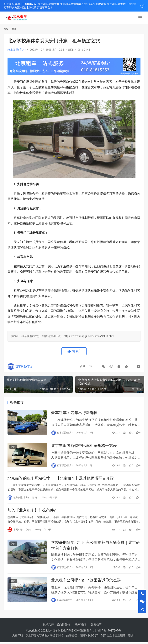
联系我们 (80, 626)
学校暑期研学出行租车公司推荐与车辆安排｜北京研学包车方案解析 (96, 547)
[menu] (140, 18)
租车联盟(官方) (17, 50)
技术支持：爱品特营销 (56, 626)
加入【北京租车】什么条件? (32, 511)
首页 (6, 29)
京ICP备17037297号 (109, 632)
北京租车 (52, 632)
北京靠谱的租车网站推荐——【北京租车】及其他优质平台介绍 (61, 479)
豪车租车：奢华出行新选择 (74, 413)
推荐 (13, 414)
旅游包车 (96, 626)
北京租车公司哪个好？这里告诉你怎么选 (86, 582)
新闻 (71, 50)
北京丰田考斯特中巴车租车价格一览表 (84, 446)
